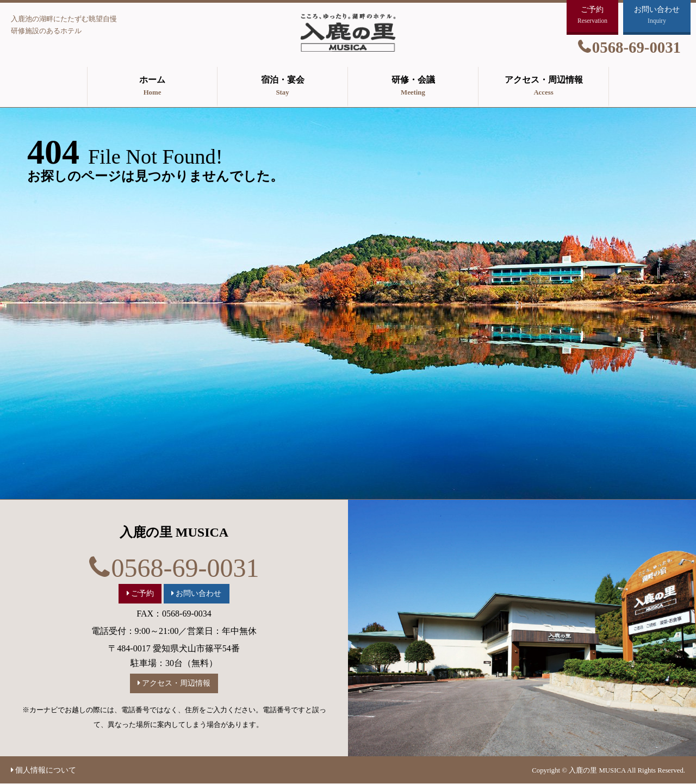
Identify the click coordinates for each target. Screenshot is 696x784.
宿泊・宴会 (282, 87)
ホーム (152, 87)
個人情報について (46, 770)
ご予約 (142, 593)
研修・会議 (413, 87)
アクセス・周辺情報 (543, 87)
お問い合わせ (198, 593)
